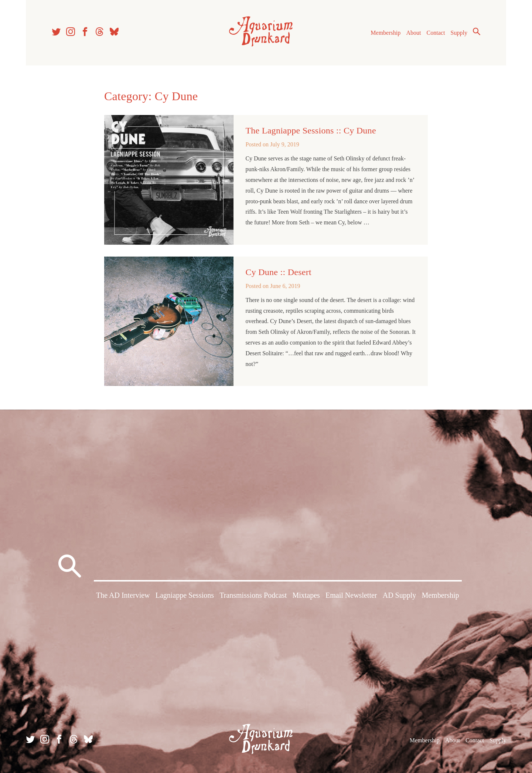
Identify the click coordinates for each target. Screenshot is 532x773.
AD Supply (400, 595)
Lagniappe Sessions (185, 595)
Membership (386, 33)
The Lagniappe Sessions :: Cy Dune (311, 130)
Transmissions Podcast (253, 595)
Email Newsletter (351, 595)
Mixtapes (306, 595)
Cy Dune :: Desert (278, 272)
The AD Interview (123, 595)
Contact (436, 33)
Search (477, 31)
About (413, 33)
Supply (459, 33)
